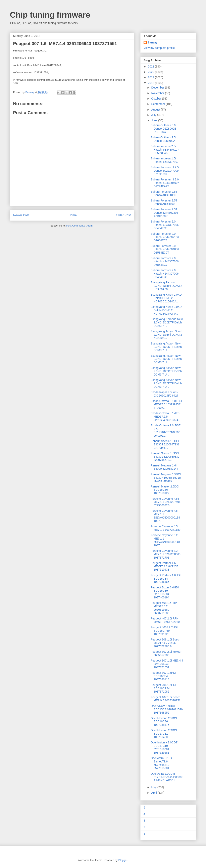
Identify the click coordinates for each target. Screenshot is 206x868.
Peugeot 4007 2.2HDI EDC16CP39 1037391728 (164, 631)
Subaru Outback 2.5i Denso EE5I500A (163, 139)
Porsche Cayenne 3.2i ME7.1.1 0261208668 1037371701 (166, 554)
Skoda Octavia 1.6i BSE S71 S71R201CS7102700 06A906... (166, 430)
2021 (151, 66)
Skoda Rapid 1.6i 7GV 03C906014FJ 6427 (165, 394)
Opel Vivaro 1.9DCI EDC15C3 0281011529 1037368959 (167, 709)
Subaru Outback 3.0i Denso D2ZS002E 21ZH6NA (163, 129)
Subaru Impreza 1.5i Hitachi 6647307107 (165, 160)
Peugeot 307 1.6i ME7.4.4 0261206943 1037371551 (167, 664)
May (154, 787)
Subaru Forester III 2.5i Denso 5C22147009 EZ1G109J (165, 171)
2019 (151, 77)
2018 (151, 83)
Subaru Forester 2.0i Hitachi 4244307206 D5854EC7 (165, 262)
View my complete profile (159, 48)
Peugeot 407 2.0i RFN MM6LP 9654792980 (165, 620)
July (154, 115)
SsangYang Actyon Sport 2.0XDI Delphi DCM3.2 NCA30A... (166, 335)
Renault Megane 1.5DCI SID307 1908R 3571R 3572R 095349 (166, 478)
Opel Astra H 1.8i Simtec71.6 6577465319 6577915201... (161, 763)
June (155, 120)
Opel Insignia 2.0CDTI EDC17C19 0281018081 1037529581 (164, 747)
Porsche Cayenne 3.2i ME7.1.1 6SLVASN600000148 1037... (165, 540)
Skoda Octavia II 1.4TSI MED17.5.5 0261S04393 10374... (166, 417)
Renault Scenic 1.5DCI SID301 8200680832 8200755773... (165, 457)
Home (73, 215)
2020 (151, 72)
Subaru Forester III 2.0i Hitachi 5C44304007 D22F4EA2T (165, 183)
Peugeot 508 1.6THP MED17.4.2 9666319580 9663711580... (164, 608)
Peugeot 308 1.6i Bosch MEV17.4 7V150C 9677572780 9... (166, 643)
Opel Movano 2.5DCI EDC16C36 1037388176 (164, 722)
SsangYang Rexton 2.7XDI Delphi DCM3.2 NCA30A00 (166, 286)
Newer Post (21, 215)
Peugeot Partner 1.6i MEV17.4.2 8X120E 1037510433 (164, 566)
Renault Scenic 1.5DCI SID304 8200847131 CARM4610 (165, 444)
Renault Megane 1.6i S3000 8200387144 (164, 467)
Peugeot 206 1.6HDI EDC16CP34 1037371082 (163, 688)
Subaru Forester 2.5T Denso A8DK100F (164, 193)
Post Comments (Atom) (80, 226)
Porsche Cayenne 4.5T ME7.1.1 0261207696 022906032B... (166, 502)
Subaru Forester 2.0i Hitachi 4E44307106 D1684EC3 (165, 237)
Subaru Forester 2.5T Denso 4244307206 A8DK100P (164, 213)
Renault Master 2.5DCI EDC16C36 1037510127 (165, 490)
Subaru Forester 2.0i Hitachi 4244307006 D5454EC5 (165, 225)
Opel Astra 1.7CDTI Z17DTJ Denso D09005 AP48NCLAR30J (167, 777)
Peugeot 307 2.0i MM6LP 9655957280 (166, 653)
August (156, 110)
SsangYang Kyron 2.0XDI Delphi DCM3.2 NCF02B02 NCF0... (167, 310)
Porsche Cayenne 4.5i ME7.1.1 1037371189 (166, 528)
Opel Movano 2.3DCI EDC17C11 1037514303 (164, 734)
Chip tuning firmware (50, 15)
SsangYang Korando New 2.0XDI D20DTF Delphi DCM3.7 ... (167, 322)
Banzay (152, 42)
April (154, 793)
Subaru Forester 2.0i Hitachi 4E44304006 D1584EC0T (165, 249)
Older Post (123, 215)
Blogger (123, 860)
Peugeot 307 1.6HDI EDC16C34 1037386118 (163, 676)
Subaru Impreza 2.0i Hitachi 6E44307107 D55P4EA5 (165, 150)
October (157, 99)
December (158, 88)
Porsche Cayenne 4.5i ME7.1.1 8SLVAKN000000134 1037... (165, 516)
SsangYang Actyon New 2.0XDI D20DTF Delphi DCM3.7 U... (166, 347)
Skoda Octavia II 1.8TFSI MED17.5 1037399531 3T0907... (166, 404)
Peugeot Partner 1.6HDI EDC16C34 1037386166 (166, 579)
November (158, 93)
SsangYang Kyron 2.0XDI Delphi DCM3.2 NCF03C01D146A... (167, 298)
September (158, 104)
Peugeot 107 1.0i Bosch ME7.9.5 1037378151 (166, 699)
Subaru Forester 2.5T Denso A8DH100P (164, 202)
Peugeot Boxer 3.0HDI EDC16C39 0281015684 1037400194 (165, 592)
